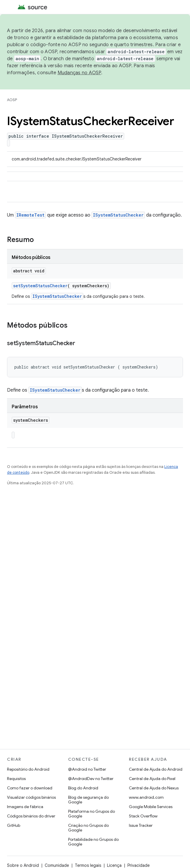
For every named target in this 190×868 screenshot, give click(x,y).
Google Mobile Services (151, 807)
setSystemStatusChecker (40, 286)
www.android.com (146, 797)
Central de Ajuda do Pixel (152, 779)
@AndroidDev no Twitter (91, 779)
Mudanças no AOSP (79, 73)
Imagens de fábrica (25, 807)
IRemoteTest (30, 215)
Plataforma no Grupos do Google (91, 814)
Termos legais (88, 865)
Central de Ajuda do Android (156, 769)
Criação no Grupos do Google (88, 828)
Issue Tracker (141, 825)
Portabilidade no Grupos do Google (93, 842)
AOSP (12, 100)
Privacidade (139, 865)
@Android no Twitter (87, 769)
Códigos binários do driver (31, 816)
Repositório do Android (28, 769)
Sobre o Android (23, 865)
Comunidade (57, 865)
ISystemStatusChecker (118, 215)
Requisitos (16, 779)
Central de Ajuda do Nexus (154, 788)
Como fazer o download (30, 788)
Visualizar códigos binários (31, 797)
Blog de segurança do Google (88, 800)
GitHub (14, 825)
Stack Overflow (143, 816)
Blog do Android (83, 788)
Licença (114, 865)
